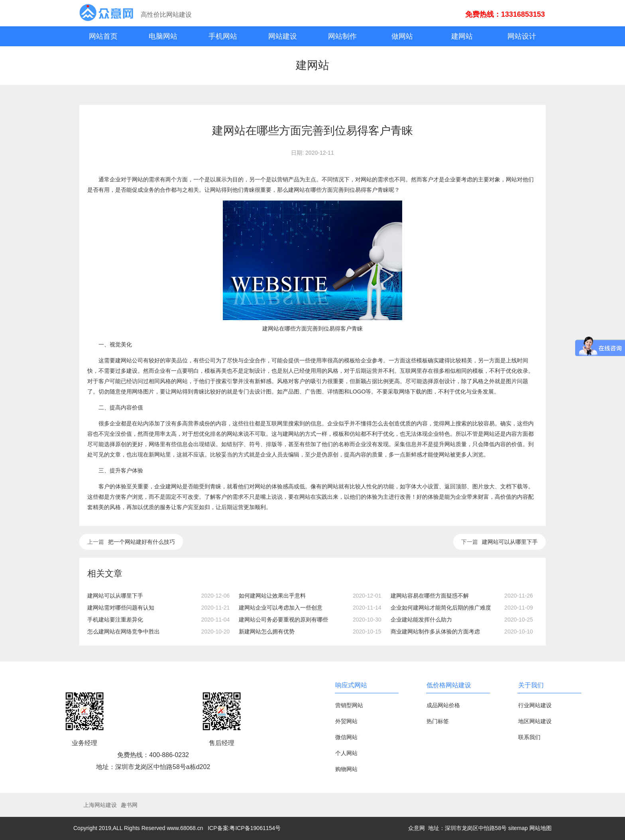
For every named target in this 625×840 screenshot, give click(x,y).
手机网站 (223, 36)
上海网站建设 (100, 805)
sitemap (518, 828)
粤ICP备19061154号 (255, 828)
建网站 (462, 36)
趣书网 (129, 805)
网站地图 (540, 828)
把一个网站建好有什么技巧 (142, 542)
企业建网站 (168, 486)
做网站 (402, 36)
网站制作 (342, 36)
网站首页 (103, 36)
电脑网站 (163, 36)
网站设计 (522, 36)
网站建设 (283, 36)
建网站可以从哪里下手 (510, 542)
